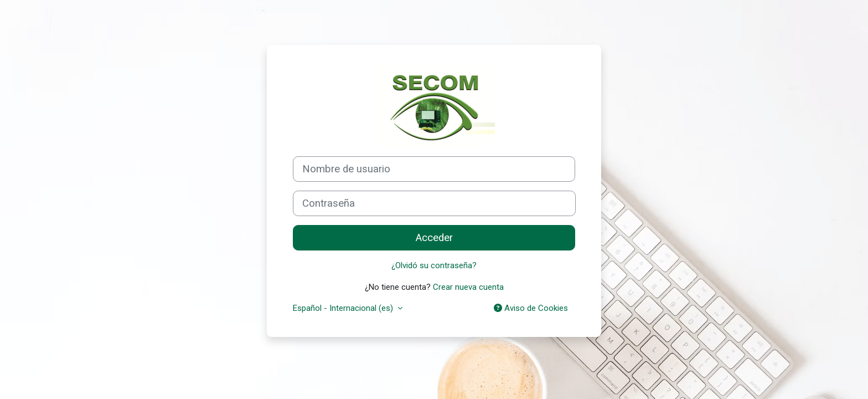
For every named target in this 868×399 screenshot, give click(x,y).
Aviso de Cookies (531, 308)
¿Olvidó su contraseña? (434, 265)
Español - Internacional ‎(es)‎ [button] (344, 308)
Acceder (434, 238)
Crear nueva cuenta (468, 287)
